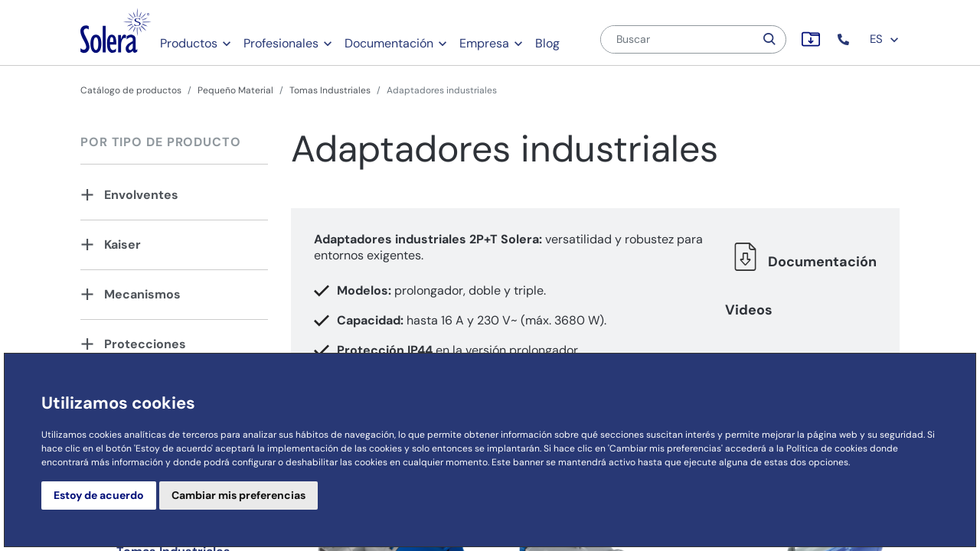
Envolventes (141, 195)
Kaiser (122, 245)
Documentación (389, 43)
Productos (189, 43)
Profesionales (281, 43)
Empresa (484, 43)
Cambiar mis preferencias (238, 495)
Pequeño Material (235, 90)
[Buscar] (678, 39)
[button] (845, 39)
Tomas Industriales (330, 90)
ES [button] (885, 39)
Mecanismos (142, 294)
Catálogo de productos (131, 90)
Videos (749, 310)
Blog (547, 43)
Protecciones (145, 344)
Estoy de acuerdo (99, 495)
